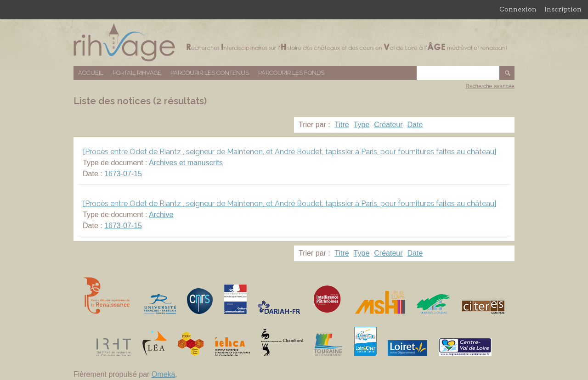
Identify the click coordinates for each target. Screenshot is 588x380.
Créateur (388, 125)
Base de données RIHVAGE (294, 42)
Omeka (164, 374)
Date (415, 125)
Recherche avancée (490, 86)
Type (362, 125)
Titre (342, 125)
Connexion (518, 9)
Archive (161, 215)
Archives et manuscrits (186, 163)
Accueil (91, 73)
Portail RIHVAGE (137, 73)
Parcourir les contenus (210, 73)
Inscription (563, 9)
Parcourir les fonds (291, 73)
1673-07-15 (123, 174)
